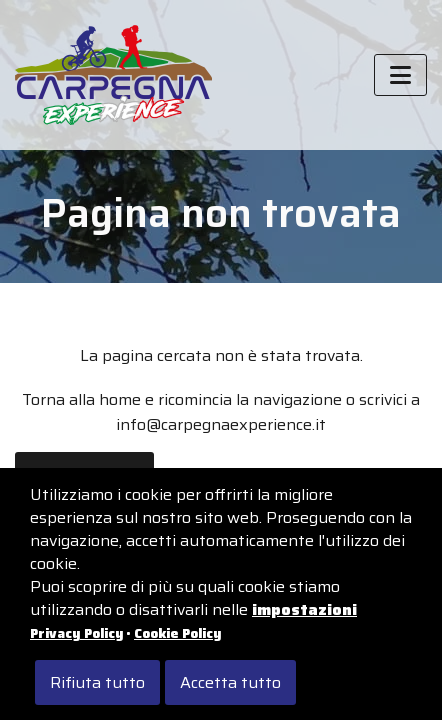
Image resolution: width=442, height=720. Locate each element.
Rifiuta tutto (97, 682)
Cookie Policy (177, 633)
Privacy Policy (76, 633)
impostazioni (304, 609)
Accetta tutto (230, 682)
